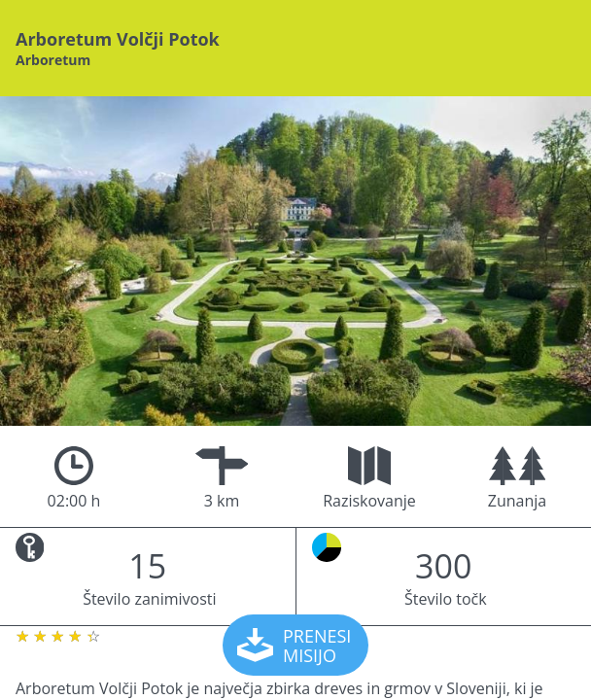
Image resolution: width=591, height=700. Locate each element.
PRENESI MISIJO (296, 646)
